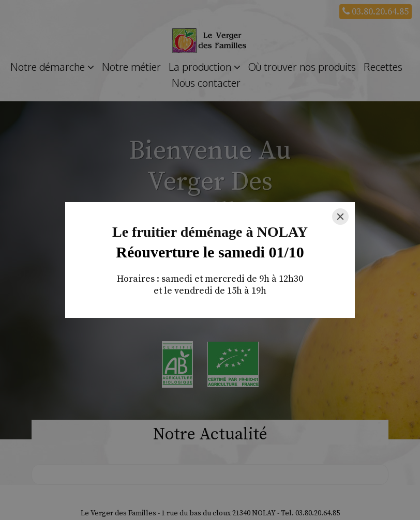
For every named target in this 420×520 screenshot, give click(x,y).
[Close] (340, 217)
